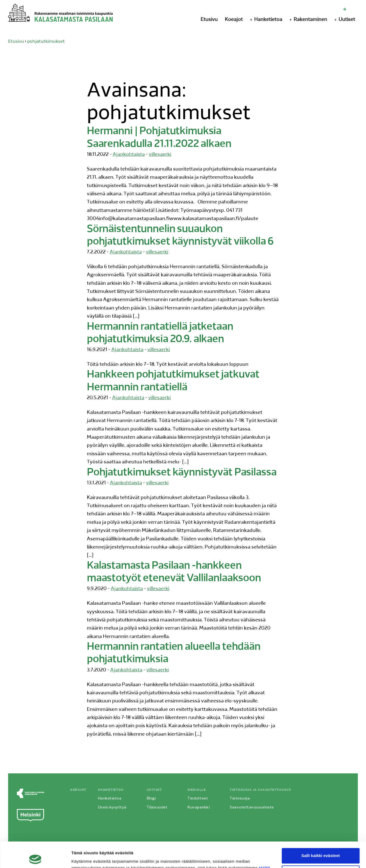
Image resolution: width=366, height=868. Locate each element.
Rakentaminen (310, 20)
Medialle (197, 790)
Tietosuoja (240, 799)
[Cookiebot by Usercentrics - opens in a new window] (35, 857)
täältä (264, 842)
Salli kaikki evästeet (321, 830)
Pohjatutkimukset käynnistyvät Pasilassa (182, 473)
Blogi (151, 799)
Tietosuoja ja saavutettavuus (260, 790)
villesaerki (160, 155)
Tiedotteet (198, 799)
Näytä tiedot (83, 857)
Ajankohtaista (129, 155)
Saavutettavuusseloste (252, 807)
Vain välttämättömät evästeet (321, 847)
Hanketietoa (268, 20)
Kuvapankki (199, 807)
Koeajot (234, 20)
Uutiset (347, 20)
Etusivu (209, 20)
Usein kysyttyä (112, 807)
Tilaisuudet (157, 807)
